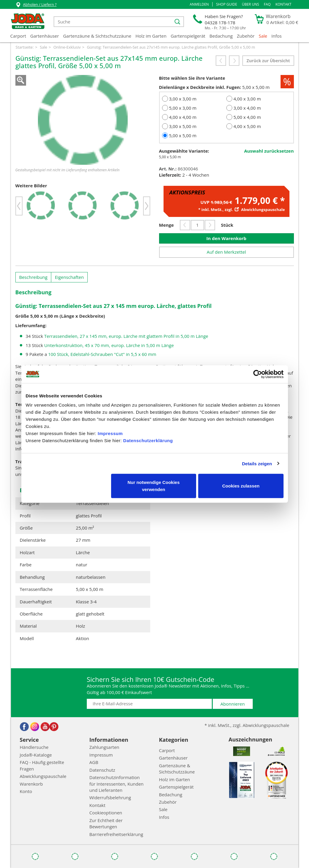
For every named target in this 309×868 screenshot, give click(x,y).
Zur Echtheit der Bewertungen (106, 823)
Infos (277, 36)
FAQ (267, 4)
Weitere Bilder (31, 186)
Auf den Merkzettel (226, 252)
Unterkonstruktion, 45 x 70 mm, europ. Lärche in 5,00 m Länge (109, 345)
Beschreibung (33, 277)
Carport (18, 36)
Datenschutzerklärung (148, 441)
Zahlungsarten (104, 747)
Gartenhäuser (45, 36)
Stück (227, 225)
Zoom (21, 80)
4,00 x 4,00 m (183, 117)
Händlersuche (34, 747)
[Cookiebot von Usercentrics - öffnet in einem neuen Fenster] (258, 374)
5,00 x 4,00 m (247, 117)
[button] (199, 4)
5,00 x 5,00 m (183, 135)
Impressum (110, 433)
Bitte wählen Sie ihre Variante (192, 78)
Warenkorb (31, 784)
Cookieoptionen (106, 813)
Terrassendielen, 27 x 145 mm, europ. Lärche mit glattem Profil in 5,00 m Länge (126, 336)
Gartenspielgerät (188, 36)
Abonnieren (233, 704)
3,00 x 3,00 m (183, 99)
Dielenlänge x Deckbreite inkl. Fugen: (200, 87)
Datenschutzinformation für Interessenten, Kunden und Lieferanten (117, 784)
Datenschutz (102, 770)
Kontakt (284, 4)
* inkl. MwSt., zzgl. (241, 210)
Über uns (250, 4)
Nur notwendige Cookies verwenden (153, 486)
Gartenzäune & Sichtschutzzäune (97, 36)
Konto (26, 791)
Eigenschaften (69, 277)
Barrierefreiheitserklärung (116, 834)
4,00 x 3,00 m (247, 99)
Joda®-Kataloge (36, 755)
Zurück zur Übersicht (268, 61)
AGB (94, 762)
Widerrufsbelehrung (110, 797)
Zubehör (246, 36)
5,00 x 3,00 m (183, 108)
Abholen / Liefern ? (36, 5)
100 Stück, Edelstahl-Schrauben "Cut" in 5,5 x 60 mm (102, 354)
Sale (263, 36)
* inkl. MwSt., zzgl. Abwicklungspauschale (247, 725)
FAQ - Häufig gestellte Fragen (42, 765)
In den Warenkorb (226, 238)
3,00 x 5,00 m (183, 126)
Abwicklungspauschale (43, 776)
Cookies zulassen (241, 486)
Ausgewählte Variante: (184, 151)
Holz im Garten (151, 36)
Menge (166, 225)
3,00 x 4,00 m (247, 108)
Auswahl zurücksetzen (269, 151)
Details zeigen (257, 463)
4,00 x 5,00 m (247, 126)
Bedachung (221, 36)
